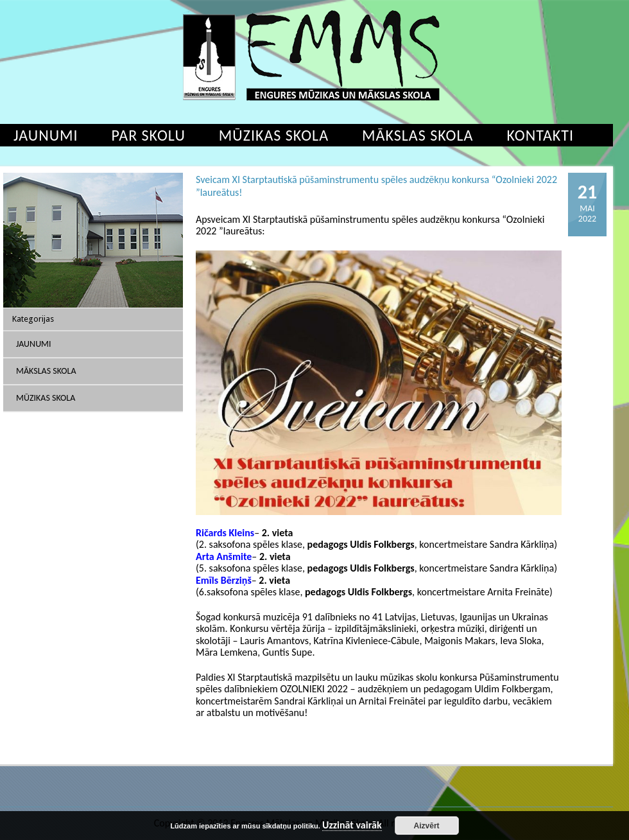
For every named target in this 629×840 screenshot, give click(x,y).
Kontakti (540, 135)
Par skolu (149, 135)
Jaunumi (34, 344)
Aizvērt (427, 826)
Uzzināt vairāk (352, 826)
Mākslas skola (418, 135)
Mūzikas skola (274, 135)
